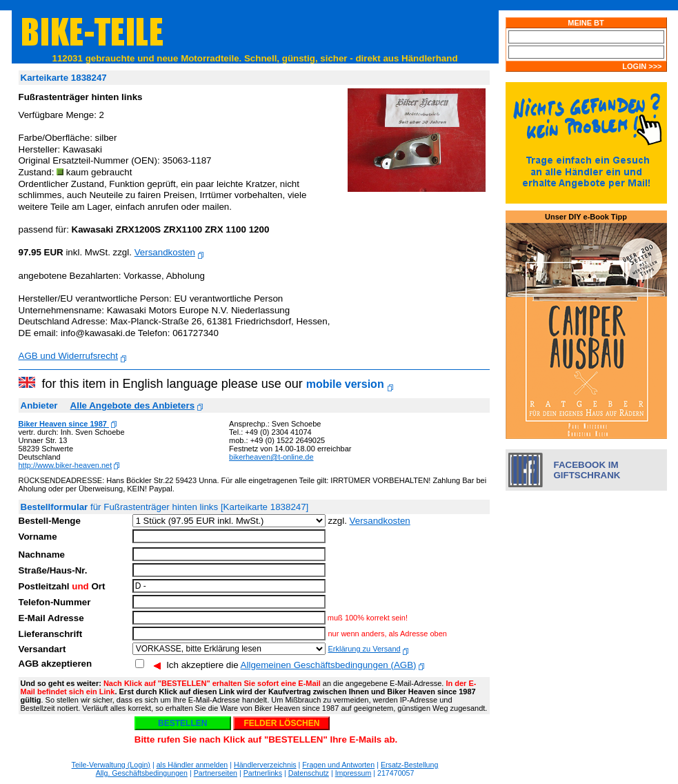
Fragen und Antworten (338, 765)
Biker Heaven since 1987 (64, 424)
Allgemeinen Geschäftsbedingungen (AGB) (329, 665)
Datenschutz (309, 773)
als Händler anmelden (192, 765)
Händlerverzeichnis (265, 765)
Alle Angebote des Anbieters (132, 405)
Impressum (353, 773)
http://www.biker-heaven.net (66, 465)
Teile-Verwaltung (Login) (111, 765)
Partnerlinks (263, 773)
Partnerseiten (216, 773)
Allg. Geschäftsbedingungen (142, 773)
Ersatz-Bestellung (410, 765)
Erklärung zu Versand (364, 649)
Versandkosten (165, 252)
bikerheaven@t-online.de (271, 457)
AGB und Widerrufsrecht (68, 356)
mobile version (345, 384)
